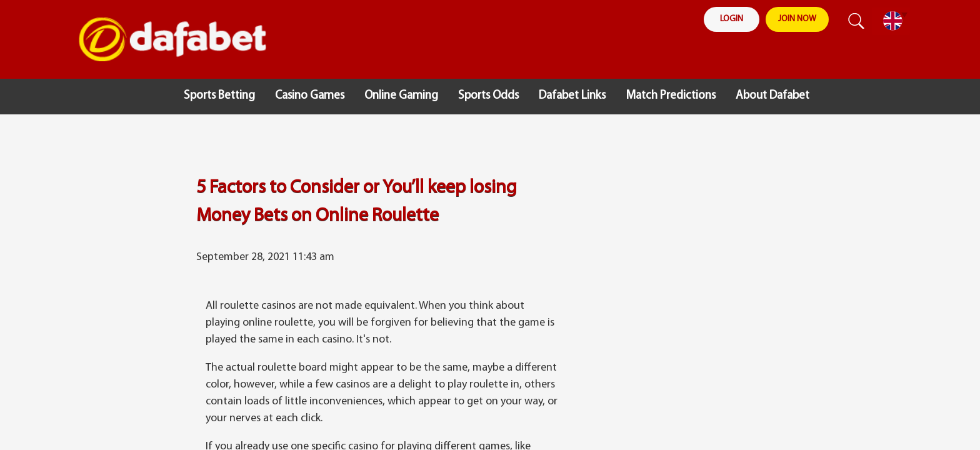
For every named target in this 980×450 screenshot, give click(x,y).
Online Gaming (401, 96)
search (853, 22)
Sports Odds (488, 96)
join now (798, 20)
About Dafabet (772, 96)
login (732, 20)
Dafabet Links (572, 96)
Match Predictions (671, 96)
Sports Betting (219, 96)
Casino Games (310, 96)
